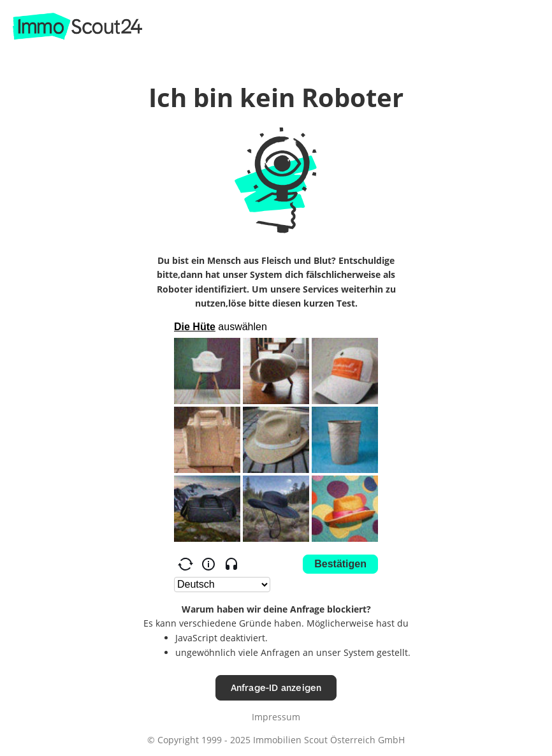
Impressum (276, 717)
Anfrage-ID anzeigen (276, 687)
